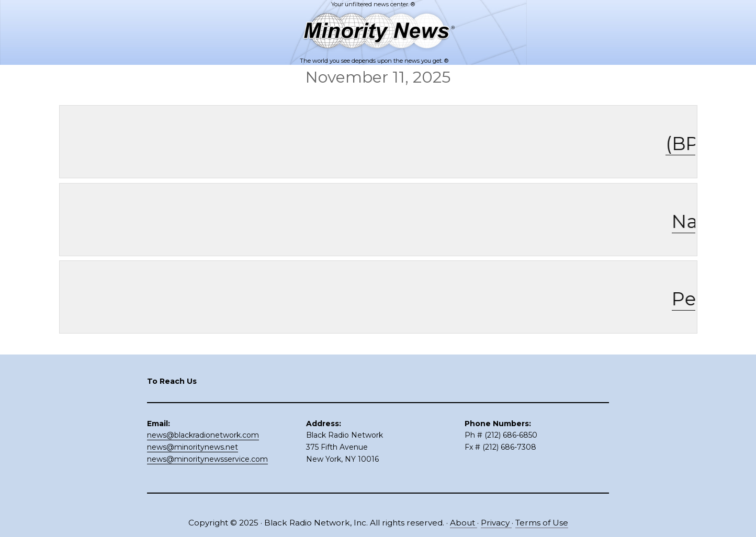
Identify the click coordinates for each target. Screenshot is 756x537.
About (464, 523)
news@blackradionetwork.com (203, 435)
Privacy (496, 523)
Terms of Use (542, 523)
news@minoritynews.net (193, 447)
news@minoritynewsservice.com (207, 459)
